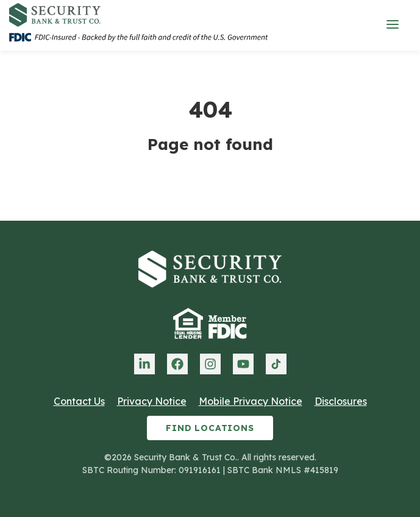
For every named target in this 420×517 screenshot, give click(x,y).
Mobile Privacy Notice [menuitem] (251, 401)
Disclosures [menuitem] (341, 401)
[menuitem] (144, 364)
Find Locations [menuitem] (210, 428)
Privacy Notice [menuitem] (152, 401)
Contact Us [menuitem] (79, 401)
